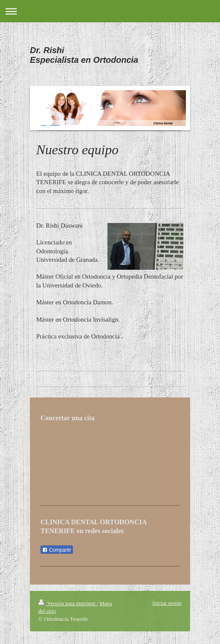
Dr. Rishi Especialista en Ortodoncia (84, 55)
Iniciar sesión (167, 603)
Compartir (57, 550)
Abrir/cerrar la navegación (110, 11)
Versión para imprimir (68, 603)
